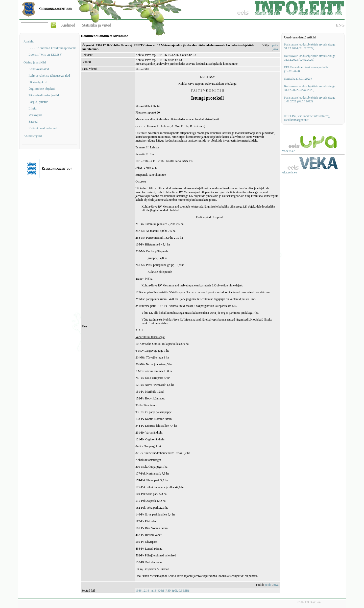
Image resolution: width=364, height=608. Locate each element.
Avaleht (29, 41)
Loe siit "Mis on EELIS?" (45, 54)
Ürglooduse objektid (42, 89)
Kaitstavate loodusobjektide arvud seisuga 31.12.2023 (310, 58)
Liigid (33, 108)
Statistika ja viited (96, 25)
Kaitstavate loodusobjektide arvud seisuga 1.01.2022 (310, 99)
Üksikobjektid (38, 82)
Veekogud (35, 115)
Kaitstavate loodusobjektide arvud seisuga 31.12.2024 (310, 46)
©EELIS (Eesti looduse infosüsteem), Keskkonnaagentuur (307, 118)
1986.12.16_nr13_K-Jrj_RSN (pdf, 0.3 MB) (162, 591)
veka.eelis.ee (289, 172)
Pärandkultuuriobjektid (44, 95)
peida (275, 45)
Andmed (68, 25)
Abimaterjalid (33, 136)
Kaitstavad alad (39, 69)
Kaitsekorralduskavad (43, 128)
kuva (276, 49)
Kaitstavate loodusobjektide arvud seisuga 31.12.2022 (310, 88)
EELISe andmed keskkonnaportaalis (52, 48)
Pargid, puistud (39, 102)
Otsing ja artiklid (35, 62)
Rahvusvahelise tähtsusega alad (49, 75)
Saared (33, 121)
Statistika (298, 79)
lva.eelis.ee (288, 151)
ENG (340, 25)
